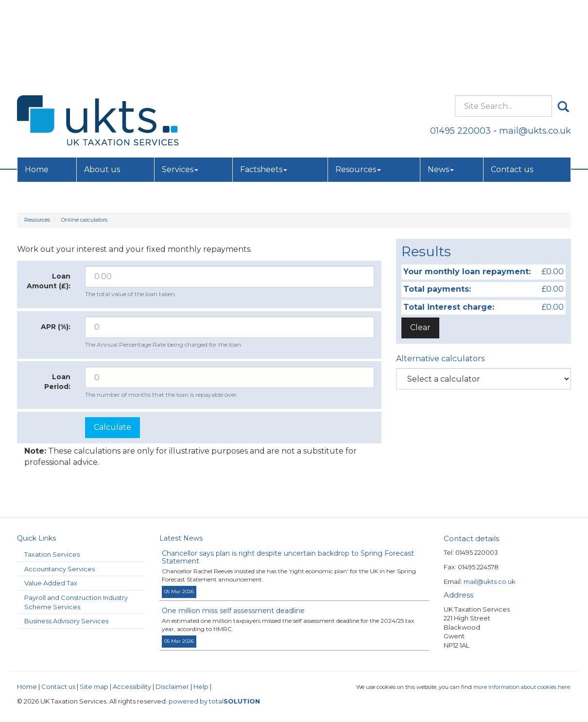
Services (180, 85)
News (441, 85)
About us (102, 85)
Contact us (512, 85)
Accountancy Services (60, 569)
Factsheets (264, 85)
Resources (358, 85)
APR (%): (56, 327)
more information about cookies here (522, 687)
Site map (94, 687)
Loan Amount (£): (49, 281)
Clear (420, 327)
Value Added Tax (51, 583)
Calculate (112, 427)
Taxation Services (52, 554)
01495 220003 (460, 46)
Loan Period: (57, 382)
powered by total (214, 701)
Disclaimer (172, 687)
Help (201, 687)
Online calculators (84, 220)
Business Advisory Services (66, 621)
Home (37, 85)
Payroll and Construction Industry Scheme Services (76, 602)
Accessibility (132, 687)
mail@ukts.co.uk (535, 46)
